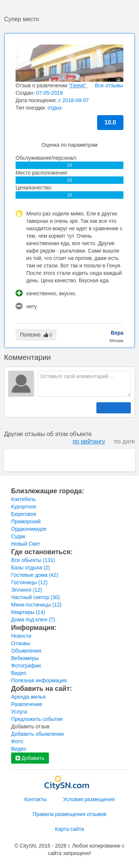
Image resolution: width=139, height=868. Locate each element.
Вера (117, 333)
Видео (19, 673)
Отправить (114, 408)
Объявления (26, 651)
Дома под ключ (33, 620)
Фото (17, 741)
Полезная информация (39, 680)
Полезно (36, 335)
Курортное (24, 507)
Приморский (26, 521)
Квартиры (28, 612)
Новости (21, 636)
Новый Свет (26, 544)
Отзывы (21, 643)
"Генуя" (78, 85)
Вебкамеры (25, 658)
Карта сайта (70, 829)
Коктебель (24, 499)
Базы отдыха (31, 568)
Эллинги (27, 590)
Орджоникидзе (29, 529)
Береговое (24, 514)
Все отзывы (109, 85)
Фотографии (26, 666)
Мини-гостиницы (36, 605)
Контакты (36, 799)
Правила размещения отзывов (69, 814)
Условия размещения (89, 799)
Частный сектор (36, 597)
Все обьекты (33, 560)
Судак (18, 536)
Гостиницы (29, 582)
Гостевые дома (35, 575)
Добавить (30, 758)
